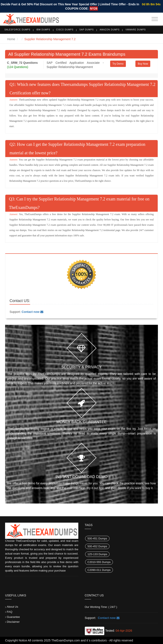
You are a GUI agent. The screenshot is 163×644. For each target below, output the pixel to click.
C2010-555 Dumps (99, 562)
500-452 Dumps (97, 546)
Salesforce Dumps (17, 30)
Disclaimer (13, 622)
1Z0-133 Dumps (97, 554)
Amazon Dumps (110, 30)
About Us (12, 607)
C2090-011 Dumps (99, 570)
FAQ (10, 612)
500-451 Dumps (97, 538)
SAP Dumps (87, 30)
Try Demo (118, 64)
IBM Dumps (43, 30)
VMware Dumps (136, 30)
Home (11, 39)
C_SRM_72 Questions (22, 63)
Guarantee (13, 617)
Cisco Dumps (65, 30)
